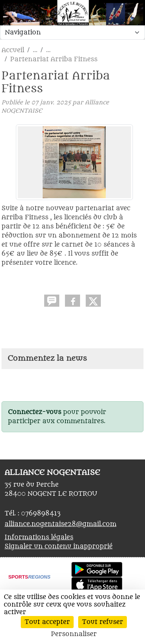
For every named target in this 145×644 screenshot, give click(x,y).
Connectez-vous (35, 412)
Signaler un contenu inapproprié (59, 546)
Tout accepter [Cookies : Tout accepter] (47, 622)
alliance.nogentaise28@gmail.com (60, 524)
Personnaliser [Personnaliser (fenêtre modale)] (74, 634)
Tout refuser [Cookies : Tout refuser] (103, 622)
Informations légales (39, 537)
